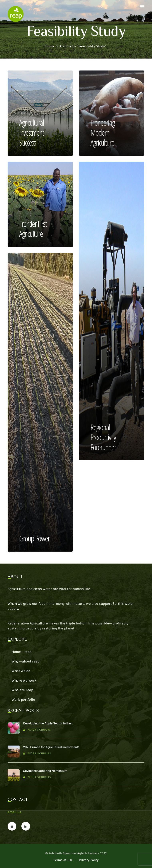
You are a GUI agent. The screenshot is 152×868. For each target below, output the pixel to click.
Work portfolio (23, 700)
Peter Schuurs (39, 730)
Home (50, 46)
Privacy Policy (89, 860)
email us (14, 812)
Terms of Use (63, 860)
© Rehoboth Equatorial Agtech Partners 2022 (76, 853)
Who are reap (22, 690)
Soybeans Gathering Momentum (45, 771)
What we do (21, 671)
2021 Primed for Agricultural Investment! (51, 747)
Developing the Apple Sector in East (48, 723)
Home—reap (22, 652)
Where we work (24, 680)
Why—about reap (26, 661)
